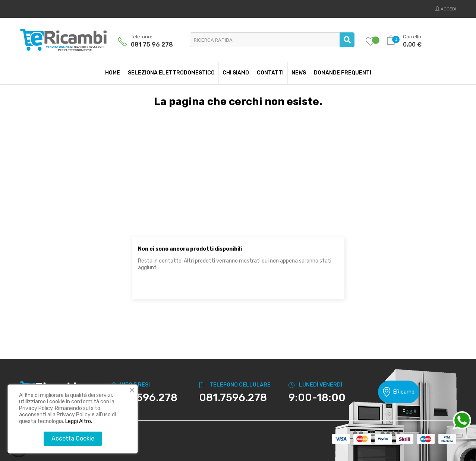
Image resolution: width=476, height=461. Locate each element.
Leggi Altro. (79, 421)
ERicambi (399, 392)
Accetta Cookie (73, 438)
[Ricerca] (238, 285)
